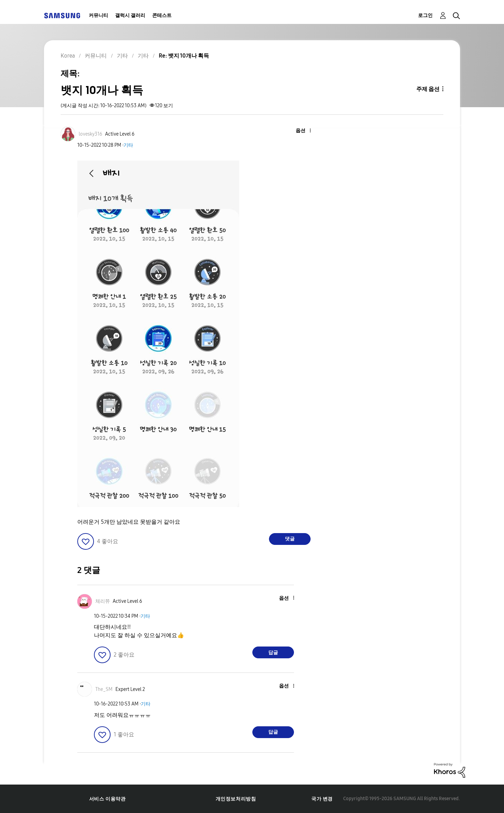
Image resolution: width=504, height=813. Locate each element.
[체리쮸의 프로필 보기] (103, 601)
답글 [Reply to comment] (273, 653)
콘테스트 (162, 15)
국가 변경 (322, 799)
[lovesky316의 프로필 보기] (90, 134)
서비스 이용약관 (107, 799)
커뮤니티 (98, 15)
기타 (128, 145)
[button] (299, 131)
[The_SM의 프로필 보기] (104, 689)
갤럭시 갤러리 (130, 15)
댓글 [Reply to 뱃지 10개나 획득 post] (290, 539)
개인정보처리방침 (236, 799)
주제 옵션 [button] (428, 89)
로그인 (425, 15)
